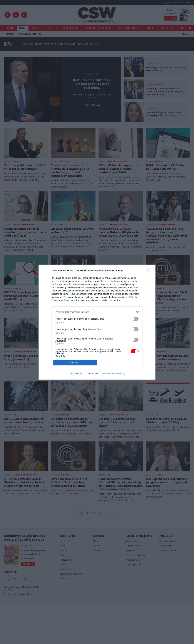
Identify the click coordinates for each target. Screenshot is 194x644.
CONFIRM (75, 363)
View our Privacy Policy (114, 374)
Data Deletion (75, 374)
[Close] (149, 271)
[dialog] (97, 322)
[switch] (135, 319)
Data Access (92, 374)
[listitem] (97, 312)
